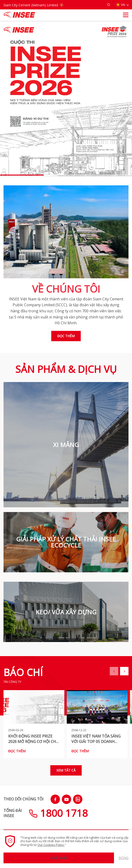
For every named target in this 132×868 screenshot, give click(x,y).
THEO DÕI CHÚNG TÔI (24, 799)
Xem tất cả (66, 770)
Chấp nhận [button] (59, 858)
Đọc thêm (66, 336)
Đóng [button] (124, 858)
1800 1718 (58, 813)
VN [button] (120, 5)
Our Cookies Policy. (51, 845)
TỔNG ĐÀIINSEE (13, 813)
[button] (109, 5)
